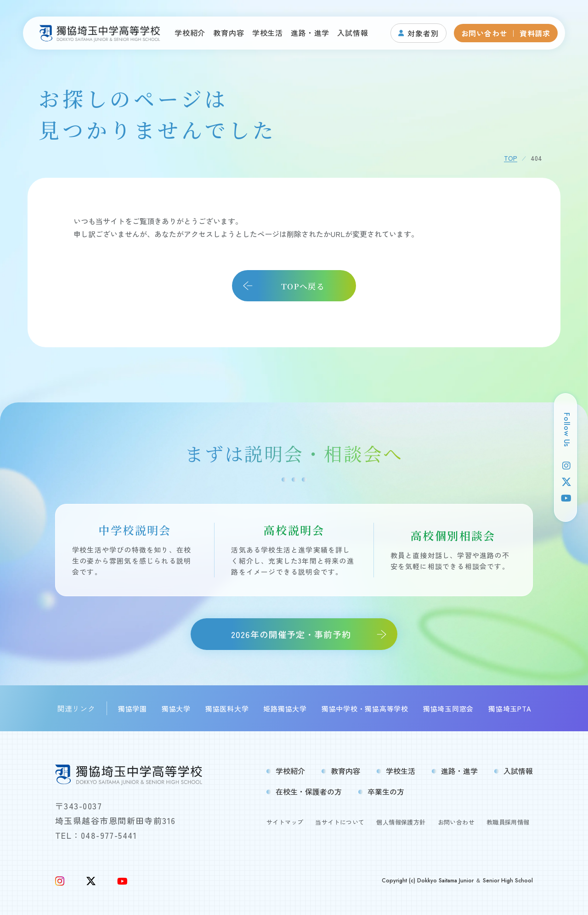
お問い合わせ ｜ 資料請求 (506, 33)
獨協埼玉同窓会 (448, 709)
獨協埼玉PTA (510, 709)
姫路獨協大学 (285, 709)
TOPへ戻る (303, 286)
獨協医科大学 (227, 709)
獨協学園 (133, 709)
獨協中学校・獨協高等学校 (365, 709)
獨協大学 (176, 709)
